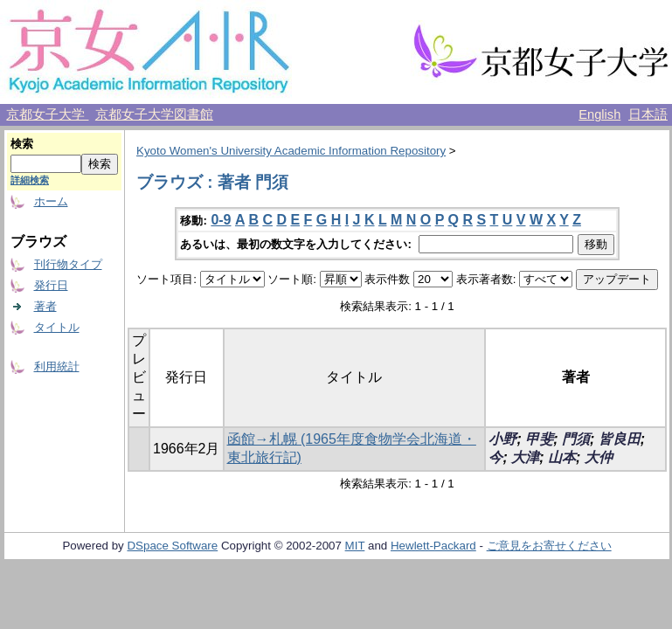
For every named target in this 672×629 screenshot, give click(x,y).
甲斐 (539, 439)
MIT (355, 546)
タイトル (57, 327)
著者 (45, 306)
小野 (502, 439)
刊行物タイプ (68, 264)
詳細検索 (30, 180)
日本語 (648, 114)
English (599, 114)
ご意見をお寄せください (549, 546)
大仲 (599, 457)
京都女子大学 (47, 114)
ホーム (51, 201)
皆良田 (620, 439)
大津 (525, 457)
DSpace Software (172, 546)
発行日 (51, 285)
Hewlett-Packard (433, 546)
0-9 (221, 220)
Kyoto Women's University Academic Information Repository (291, 151)
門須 (576, 439)
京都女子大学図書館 (154, 114)
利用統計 (57, 366)
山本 (562, 457)
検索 (22, 144)
